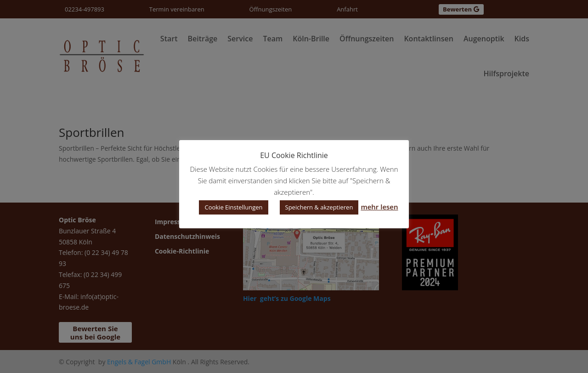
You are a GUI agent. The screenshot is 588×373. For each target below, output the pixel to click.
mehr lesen (379, 207)
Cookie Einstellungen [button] (233, 207)
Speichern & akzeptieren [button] (319, 207)
